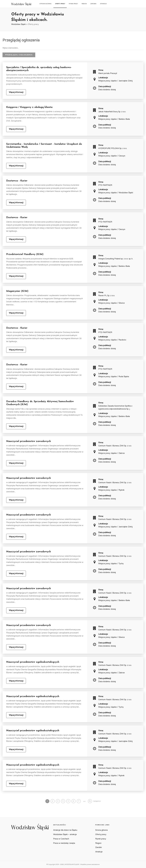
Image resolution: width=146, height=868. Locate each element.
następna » (97, 801)
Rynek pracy (73, 4)
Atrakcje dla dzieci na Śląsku (65, 830)
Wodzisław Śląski (18, 24)
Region (84, 4)
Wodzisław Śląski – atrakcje (65, 834)
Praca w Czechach (61, 839)
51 (90, 801)
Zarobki (93, 4)
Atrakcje (103, 4)
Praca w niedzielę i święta (64, 843)
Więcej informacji (16, 92)
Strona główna (45, 4)
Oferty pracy (60, 4)
